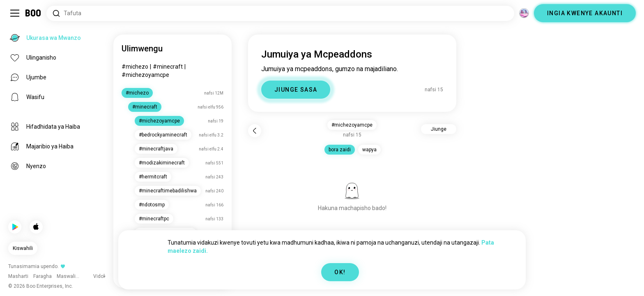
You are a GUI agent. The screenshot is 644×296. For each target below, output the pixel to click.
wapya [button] (369, 150)
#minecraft (168, 67)
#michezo (135, 67)
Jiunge (439, 129)
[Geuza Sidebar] (15, 13)
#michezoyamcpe (145, 75)
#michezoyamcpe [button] (352, 125)
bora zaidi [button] (340, 150)
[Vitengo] (524, 13)
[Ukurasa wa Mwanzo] (33, 13)
